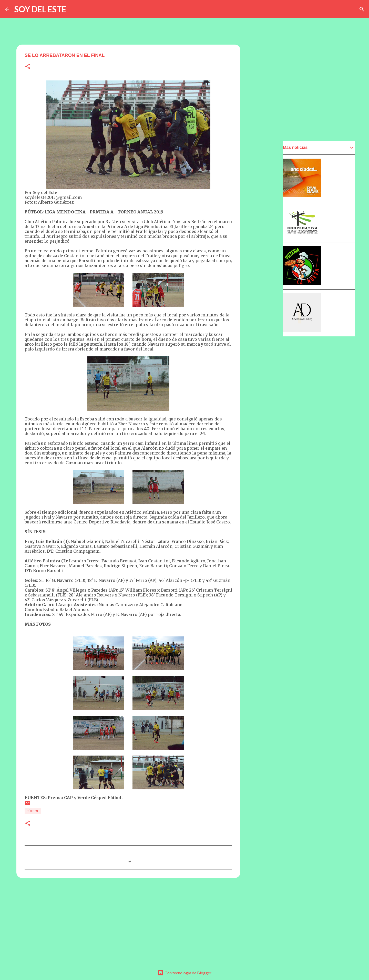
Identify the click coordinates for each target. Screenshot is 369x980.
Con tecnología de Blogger (184, 973)
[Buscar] (362, 9)
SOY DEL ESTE (40, 9)
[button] (28, 67)
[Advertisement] (128, 922)
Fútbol (33, 811)
